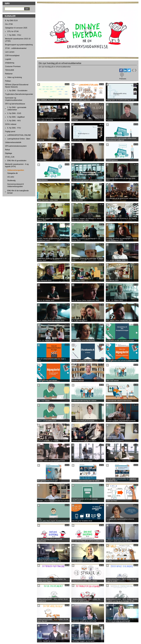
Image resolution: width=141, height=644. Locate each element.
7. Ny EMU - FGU (14, 35)
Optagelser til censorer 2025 (16, 28)
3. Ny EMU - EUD (14, 113)
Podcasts (123, 79)
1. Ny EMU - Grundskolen (17, 91)
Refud (7, 150)
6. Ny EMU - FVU (14, 128)
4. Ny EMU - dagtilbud (16, 117)
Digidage (9, 153)
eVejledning (10, 63)
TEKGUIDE (10, 70)
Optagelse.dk (12, 173)
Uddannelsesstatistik (13, 142)
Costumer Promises (13, 66)
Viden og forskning (15, 77)
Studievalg (11, 180)
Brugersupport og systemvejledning (19, 45)
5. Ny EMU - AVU (14, 121)
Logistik (8, 59)
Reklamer (9, 74)
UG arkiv (11, 177)
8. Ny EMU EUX (11, 21)
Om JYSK (9, 24)
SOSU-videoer (11, 124)
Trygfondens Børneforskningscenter (19, 94)
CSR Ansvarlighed (12, 56)
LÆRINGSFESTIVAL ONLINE (19, 135)
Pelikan (8, 81)
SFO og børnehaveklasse (15, 104)
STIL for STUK (13, 31)
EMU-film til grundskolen (17, 161)
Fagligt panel (10, 131)
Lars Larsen (10, 52)
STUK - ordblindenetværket (16, 48)
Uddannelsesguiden (16, 170)
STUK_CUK (10, 157)
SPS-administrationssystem (16, 146)
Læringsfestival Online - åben (19, 139)
